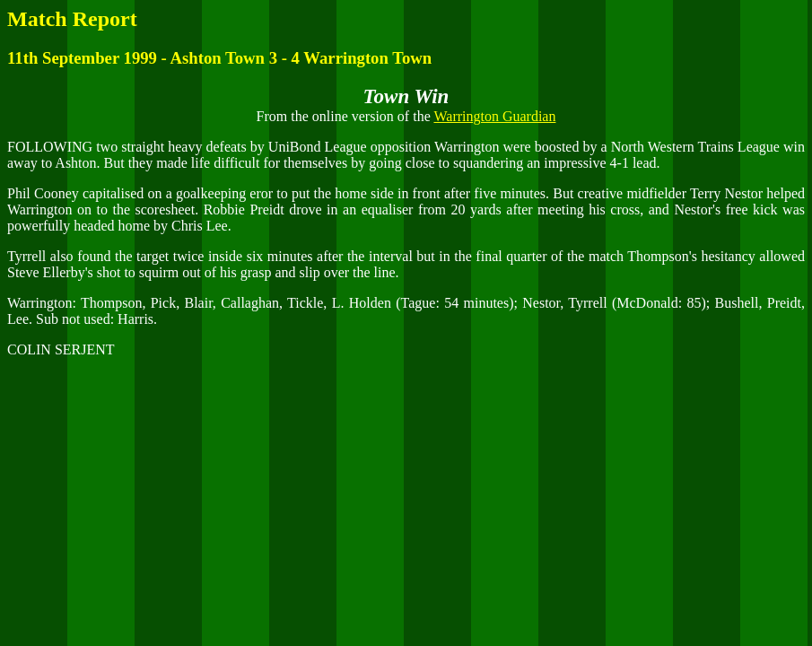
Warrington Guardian (494, 116)
